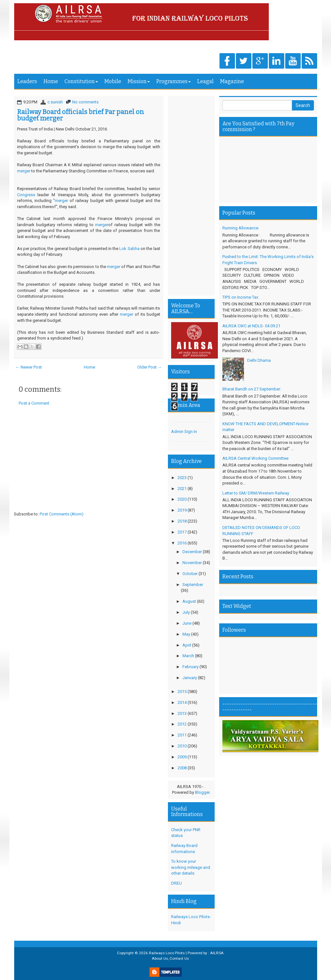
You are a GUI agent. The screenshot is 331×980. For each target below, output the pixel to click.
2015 (182, 692)
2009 (182, 757)
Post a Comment (34, 403)
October (190, 574)
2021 (182, 489)
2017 (182, 532)
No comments (85, 102)
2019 (182, 510)
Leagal (205, 81)
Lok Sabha (130, 249)
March (188, 656)
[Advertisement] (89, 465)
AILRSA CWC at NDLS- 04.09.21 (251, 326)
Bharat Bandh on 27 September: (252, 389)
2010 (182, 746)
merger (24, 171)
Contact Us (179, 958)
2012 (182, 724)
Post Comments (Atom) (62, 514)
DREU (176, 883)
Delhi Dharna (259, 360)
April (187, 645)
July (186, 612)
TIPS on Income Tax (240, 297)
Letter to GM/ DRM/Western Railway (256, 493)
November (192, 563)
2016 (182, 543)
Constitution (81, 81)
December (192, 552)
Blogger (202, 792)
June (187, 623)
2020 (182, 499)
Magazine (232, 81)
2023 (182, 478)
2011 (182, 735)
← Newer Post (29, 367)
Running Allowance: (241, 228)
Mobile (113, 81)
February (190, 667)
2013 (182, 713)
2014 (182, 702)
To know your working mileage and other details (191, 867)
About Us (160, 958)
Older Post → (150, 367)
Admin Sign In (184, 432)
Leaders (27, 81)
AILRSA (217, 953)
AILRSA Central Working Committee (255, 458)
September (193, 585)
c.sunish (55, 102)
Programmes (174, 81)
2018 (182, 521)
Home (51, 81)
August (189, 601)
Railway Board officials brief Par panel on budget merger (81, 115)
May (186, 634)
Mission (139, 81)
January (190, 678)
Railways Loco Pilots (167, 953)
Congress (27, 195)
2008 (182, 768)
